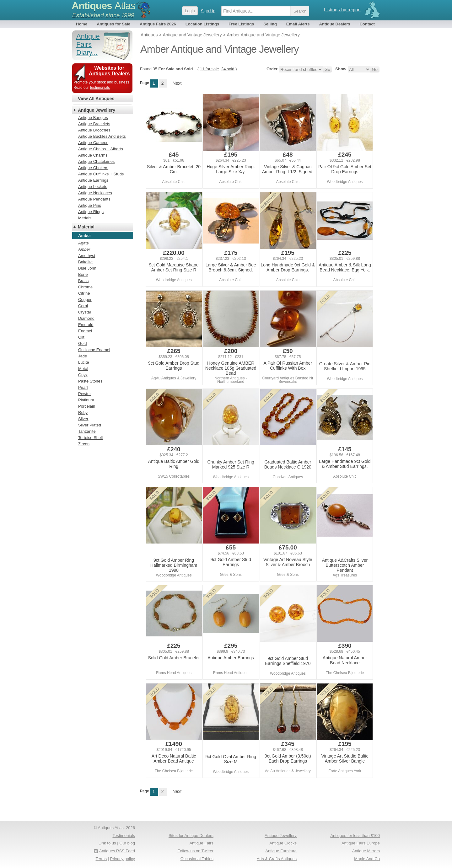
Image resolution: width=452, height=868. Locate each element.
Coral (83, 306)
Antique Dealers (335, 24)
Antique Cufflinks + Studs (101, 174)
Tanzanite (87, 431)
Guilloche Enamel (94, 350)
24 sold (228, 69)
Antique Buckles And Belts (102, 136)
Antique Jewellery (97, 110)
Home (82, 24)
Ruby (83, 413)
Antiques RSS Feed (117, 851)
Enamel (85, 331)
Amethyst (87, 256)
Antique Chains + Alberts (101, 149)
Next (177, 83)
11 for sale (210, 69)
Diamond (86, 318)
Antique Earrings (93, 180)
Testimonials (124, 836)
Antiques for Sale (113, 24)
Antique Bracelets (94, 124)
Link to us (107, 843)
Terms (101, 859)
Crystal (84, 312)
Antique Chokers (93, 168)
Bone (83, 274)
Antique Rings (91, 212)
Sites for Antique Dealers (191, 836)
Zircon (84, 444)
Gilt (81, 337)
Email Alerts (298, 24)
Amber (84, 249)
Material (86, 227)
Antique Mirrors (366, 851)
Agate (83, 243)
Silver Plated (90, 425)
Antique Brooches (94, 130)
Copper (85, 300)
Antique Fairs (201, 843)
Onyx (83, 375)
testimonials (100, 88)
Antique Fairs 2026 (158, 24)
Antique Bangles (93, 118)
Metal (83, 369)
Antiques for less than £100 (355, 836)
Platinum (86, 400)
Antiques (103, 6)
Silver (83, 419)
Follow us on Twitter (195, 851)
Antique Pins (90, 205)
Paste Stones (90, 381)
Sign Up (208, 11)
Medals (85, 218)
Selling (270, 24)
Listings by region (342, 10)
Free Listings (241, 24)
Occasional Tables (197, 859)
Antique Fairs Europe (361, 843)
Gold (82, 343)
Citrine (84, 293)
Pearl (83, 387)
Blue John (87, 268)
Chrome (85, 287)
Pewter (84, 394)
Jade (83, 356)
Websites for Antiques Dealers (109, 71)
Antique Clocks (283, 843)
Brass (83, 281)
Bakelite (85, 262)
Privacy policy (123, 859)
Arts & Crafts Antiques (277, 859)
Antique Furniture (281, 851)
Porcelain (87, 406)
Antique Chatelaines (96, 161)
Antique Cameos (93, 143)
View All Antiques (96, 99)
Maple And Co (367, 859)
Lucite (84, 362)
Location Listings (202, 24)
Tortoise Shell (90, 438)
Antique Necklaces (95, 193)
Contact (367, 24)
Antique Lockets (93, 187)
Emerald (86, 325)
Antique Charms (93, 155)
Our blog (127, 843)
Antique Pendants (94, 199)
